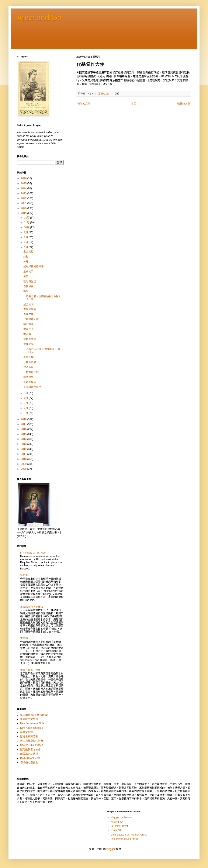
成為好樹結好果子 (34, 266)
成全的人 (28, 304)
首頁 (134, 104)
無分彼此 (28, 324)
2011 (24, 454)
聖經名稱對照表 (29, 737)
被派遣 (27, 334)
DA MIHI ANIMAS (30, 758)
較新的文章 (84, 104)
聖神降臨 (28, 344)
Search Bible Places (32, 745)
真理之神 (28, 314)
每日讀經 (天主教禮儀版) (34, 715)
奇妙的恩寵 (30, 309)
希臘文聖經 (27, 732)
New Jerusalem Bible (32, 723)
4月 (26, 398)
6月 (26, 247)
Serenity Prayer (119, 826)
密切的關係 (30, 339)
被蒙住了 (28, 329)
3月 (26, 403)
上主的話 (28, 252)
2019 (24, 213)
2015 (24, 434)
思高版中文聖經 (29, 719)
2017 (24, 424)
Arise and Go (39, 18)
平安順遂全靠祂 (32, 387)
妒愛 (26, 291)
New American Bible (32, 728)
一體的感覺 (30, 362)
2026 (24, 178)
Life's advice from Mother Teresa (129, 835)
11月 (27, 223)
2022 (24, 198)
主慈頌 (24, 638)
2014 (24, 439)
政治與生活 (30, 282)
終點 (26, 257)
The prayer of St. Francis (125, 839)
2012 (24, 449)
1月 (26, 413)
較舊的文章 (184, 104)
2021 (24, 203)
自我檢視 (28, 286)
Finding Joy (117, 822)
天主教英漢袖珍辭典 (32, 741)
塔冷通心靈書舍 (29, 762)
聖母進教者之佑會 (30, 750)
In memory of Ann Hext (33, 553)
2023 (24, 193)
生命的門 (28, 272)
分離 (26, 262)
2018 (24, 419)
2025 (24, 183)
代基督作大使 (31, 319)
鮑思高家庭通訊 (29, 754)
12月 (27, 218)
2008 (24, 469)
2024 (24, 188)
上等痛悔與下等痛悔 (32, 607)
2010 (24, 459)
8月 (26, 237)
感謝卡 (24, 575)
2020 (24, 208)
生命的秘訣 (30, 382)
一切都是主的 (31, 372)
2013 (24, 444)
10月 (27, 227)
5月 (26, 393)
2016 (24, 429)
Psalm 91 (116, 830)
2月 (26, 408)
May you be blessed (122, 817)
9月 (26, 232)
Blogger (111, 849)
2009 (24, 464)
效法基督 (28, 367)
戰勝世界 (28, 377)
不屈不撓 (28, 357)
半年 (26, 276)
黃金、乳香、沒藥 (30, 670)
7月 (26, 242)
